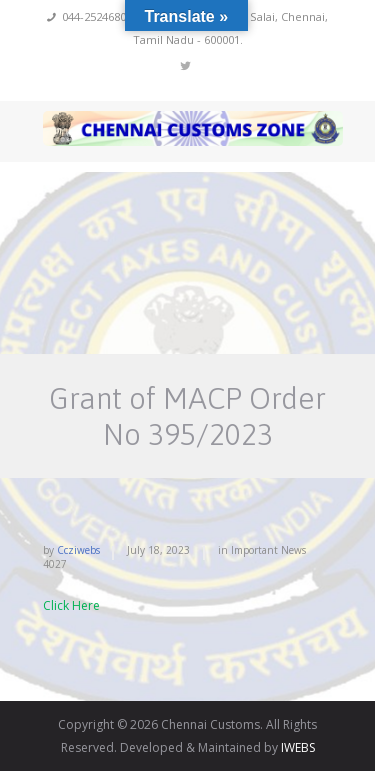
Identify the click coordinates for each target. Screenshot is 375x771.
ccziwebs (78, 550)
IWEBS (298, 747)
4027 (55, 564)
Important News (268, 550)
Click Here (71, 605)
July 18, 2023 (158, 550)
